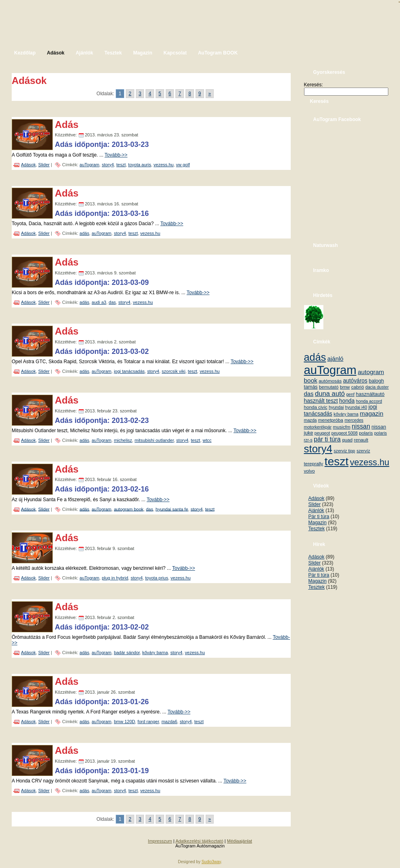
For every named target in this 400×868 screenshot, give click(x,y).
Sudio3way (211, 862)
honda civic (316, 407)
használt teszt (321, 401)
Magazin (318, 523)
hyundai (336, 407)
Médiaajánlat (240, 841)
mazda (310, 420)
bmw (345, 387)
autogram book (128, 509)
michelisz (123, 440)
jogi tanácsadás (129, 371)
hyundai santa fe (172, 509)
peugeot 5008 (345, 433)
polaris (366, 433)
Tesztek (317, 529)
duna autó (330, 394)
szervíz (363, 451)
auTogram (89, 165)
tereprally (314, 463)
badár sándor (127, 653)
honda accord (369, 401)
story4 (108, 165)
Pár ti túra (319, 517)
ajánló (335, 359)
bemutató (329, 387)
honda (347, 401)
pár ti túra (327, 439)
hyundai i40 (356, 407)
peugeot (322, 433)
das (112, 302)
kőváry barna (155, 653)
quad (347, 440)
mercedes (354, 420)
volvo (309, 471)
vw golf (183, 165)
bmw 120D (124, 722)
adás (84, 233)
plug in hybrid (115, 578)
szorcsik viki (174, 371)
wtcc (207, 440)
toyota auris (140, 165)
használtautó (370, 394)
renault (361, 440)
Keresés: (314, 85)
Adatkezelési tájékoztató (199, 841)
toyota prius (157, 578)
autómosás (330, 381)
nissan (361, 426)
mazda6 (169, 722)
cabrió (358, 387)
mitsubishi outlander (154, 440)
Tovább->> (116, 155)
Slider (44, 165)
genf (350, 394)
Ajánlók (316, 510)
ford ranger (148, 722)
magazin (371, 413)
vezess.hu (164, 165)
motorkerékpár (318, 427)
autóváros (355, 381)
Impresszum (160, 841)
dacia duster (377, 387)
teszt (121, 165)
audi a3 (99, 302)
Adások (28, 165)
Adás (67, 124)
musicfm (342, 427)
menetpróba (331, 420)
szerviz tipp (344, 451)
